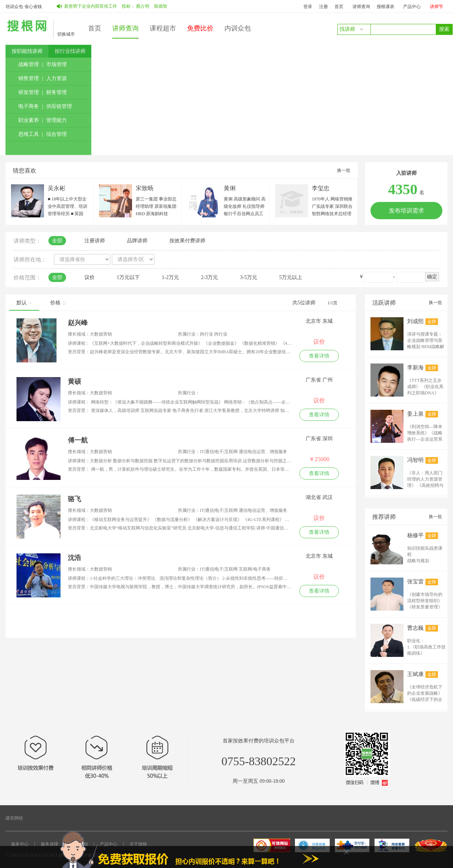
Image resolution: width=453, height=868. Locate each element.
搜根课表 (386, 7)
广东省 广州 (319, 380)
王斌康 (415, 674)
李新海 (415, 368)
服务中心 (20, 844)
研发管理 (29, 92)
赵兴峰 (78, 323)
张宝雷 (415, 582)
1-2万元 (170, 277)
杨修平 (415, 535)
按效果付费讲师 (187, 241)
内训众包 (238, 28)
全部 (57, 241)
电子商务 (29, 106)
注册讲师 (95, 241)
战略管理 (29, 64)
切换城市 (66, 34)
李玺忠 (321, 188)
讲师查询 (361, 7)
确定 (432, 277)
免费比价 (200, 28)
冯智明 (415, 460)
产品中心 (412, 7)
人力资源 (56, 78)
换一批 (344, 170)
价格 (58, 303)
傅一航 (78, 440)
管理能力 (56, 120)
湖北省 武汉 (319, 497)
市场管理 (56, 64)
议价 (89, 277)
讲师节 (436, 7)
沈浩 (74, 558)
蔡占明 (150, 6)
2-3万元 (210, 277)
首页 (339, 7)
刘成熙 (415, 321)
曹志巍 (415, 628)
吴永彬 (56, 188)
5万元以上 (291, 277)
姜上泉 (415, 414)
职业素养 (29, 120)
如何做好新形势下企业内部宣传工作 (89, 6)
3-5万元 (249, 277)
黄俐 (230, 188)
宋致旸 (145, 188)
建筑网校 (14, 818)
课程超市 (163, 28)
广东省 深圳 (319, 439)
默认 (24, 303)
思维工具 (29, 134)
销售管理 (29, 78)
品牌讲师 (137, 241)
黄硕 (74, 381)
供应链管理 (59, 106)
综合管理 (56, 134)
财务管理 (56, 92)
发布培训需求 (406, 211)
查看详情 (319, 356)
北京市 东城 (319, 321)
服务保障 (50, 844)
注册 (324, 7)
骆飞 (74, 499)
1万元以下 (128, 277)
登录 (308, 7)
